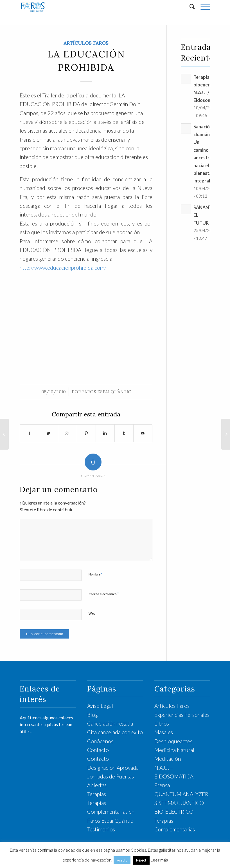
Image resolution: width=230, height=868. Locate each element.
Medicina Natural (174, 750)
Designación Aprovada (113, 768)
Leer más (159, 860)
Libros (162, 723)
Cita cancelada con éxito (115, 732)
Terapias (97, 794)
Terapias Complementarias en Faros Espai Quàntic (111, 812)
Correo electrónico (104, 594)
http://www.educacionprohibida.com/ (63, 268)
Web (92, 613)
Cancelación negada (110, 723)
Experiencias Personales (182, 715)
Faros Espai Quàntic (107, 392)
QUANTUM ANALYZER (181, 794)
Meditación (168, 759)
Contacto (98, 750)
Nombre (95, 574)
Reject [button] (141, 860)
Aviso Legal (100, 706)
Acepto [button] (122, 860)
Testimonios (101, 829)
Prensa (162, 785)
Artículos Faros (86, 43)
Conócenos (100, 741)
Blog (93, 715)
